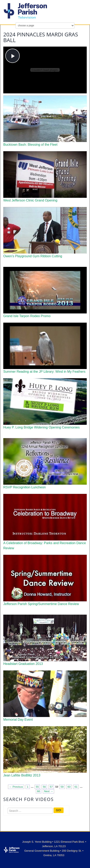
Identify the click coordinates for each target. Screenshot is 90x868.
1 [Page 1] (28, 787)
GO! (59, 810)
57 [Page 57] (51, 787)
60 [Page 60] (69, 787)
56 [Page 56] (44, 787)
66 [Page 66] (39, 791)
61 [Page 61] (76, 787)
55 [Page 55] (37, 787)
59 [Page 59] (62, 787)
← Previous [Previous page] (16, 787)
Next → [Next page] (48, 791)
